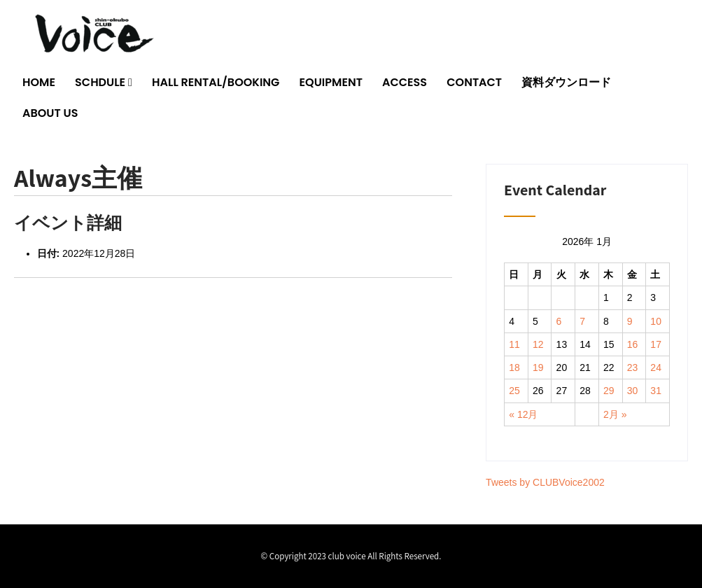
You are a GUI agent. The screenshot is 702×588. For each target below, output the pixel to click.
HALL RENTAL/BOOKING (216, 82)
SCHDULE (100, 82)
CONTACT (474, 82)
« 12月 (523, 414)
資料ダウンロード (566, 82)
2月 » (615, 414)
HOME (39, 82)
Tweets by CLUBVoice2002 (545, 482)
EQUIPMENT (331, 82)
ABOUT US (50, 113)
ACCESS (405, 82)
